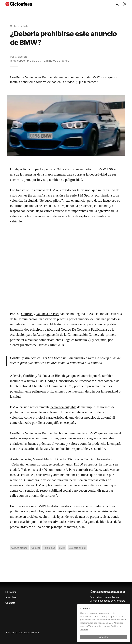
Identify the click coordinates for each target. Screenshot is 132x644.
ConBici (27, 314)
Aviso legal (11, 633)
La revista (11, 592)
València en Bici (47, 314)
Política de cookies (29, 633)
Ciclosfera (21, 57)
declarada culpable (63, 407)
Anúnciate (11, 597)
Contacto (10, 603)
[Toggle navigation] (125, 4)
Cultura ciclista (19, 26)
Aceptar (104, 637)
